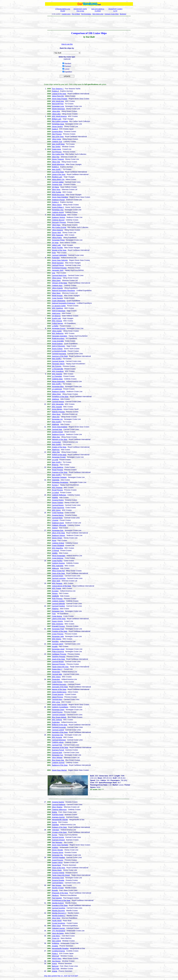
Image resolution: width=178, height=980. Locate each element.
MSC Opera (56, 677)
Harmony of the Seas (60, 439)
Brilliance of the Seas (60, 725)
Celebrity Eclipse (58, 543)
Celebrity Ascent (58, 212)
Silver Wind (56, 918)
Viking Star (56, 452)
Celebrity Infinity (58, 742)
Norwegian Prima (58, 240)
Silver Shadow (57, 807)
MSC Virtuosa (57, 321)
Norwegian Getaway (59, 477)
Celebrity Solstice (58, 601)
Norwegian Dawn (58, 710)
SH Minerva (56, 316)
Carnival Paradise (58, 857)
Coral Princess (57, 712)
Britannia (55, 465)
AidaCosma (56, 313)
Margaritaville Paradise (60, 948)
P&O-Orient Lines (98, 14)
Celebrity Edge (57, 379)
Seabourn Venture (59, 217)
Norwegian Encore (59, 328)
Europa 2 (55, 485)
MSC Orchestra (58, 624)
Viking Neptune (58, 230)
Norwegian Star (58, 735)
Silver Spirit (56, 581)
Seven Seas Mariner (59, 770)
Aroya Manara (57, 409)
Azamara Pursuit (58, 750)
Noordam (55, 641)
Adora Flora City (58, 96)
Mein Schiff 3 (57, 475)
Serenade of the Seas (60, 687)
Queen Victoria (57, 621)
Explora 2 (55, 167)
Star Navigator (57, 842)
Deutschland (57, 865)
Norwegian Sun (58, 755)
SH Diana (55, 187)
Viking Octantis (57, 288)
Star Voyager (57, 885)
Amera (54, 964)
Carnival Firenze (58, 265)
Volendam (56, 830)
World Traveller (57, 248)
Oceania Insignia (58, 873)
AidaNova (56, 399)
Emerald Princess (58, 626)
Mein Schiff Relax (58, 144)
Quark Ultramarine (59, 301)
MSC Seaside (57, 407)
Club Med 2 (56, 936)
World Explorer (57, 344)
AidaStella (56, 480)
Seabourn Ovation (59, 392)
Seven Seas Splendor (60, 260)
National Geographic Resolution (64, 291)
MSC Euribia (57, 192)
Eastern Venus (57, 863)
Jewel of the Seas (58, 659)
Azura (54, 540)
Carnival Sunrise (58, 837)
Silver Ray (56, 157)
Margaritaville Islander (60, 820)
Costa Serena (57, 616)
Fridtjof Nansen (58, 323)
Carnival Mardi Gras (59, 275)
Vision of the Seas (59, 868)
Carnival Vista (57, 429)
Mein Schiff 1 (57, 384)
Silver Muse (56, 414)
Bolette (55, 812)
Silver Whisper (57, 758)
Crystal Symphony (59, 923)
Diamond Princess (59, 664)
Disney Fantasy (58, 503)
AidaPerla (56, 424)
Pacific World (57, 921)
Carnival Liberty (58, 644)
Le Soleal (55, 493)
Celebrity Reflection (59, 495)
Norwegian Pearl (58, 629)
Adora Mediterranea (59, 692)
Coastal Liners (66, 14)
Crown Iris (56, 938)
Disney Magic (57, 870)
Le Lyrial (55, 460)
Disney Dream (57, 538)
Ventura (55, 593)
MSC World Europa (59, 215)
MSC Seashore (58, 308)
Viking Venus (57, 278)
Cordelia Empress (58, 951)
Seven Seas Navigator (60, 845)
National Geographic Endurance (64, 303)
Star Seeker (56, 147)
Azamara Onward (58, 840)
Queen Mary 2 (57, 669)
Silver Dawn (56, 280)
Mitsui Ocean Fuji (58, 571)
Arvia (54, 253)
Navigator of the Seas (60, 732)
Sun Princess (57, 152)
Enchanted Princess (59, 268)
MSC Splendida (58, 566)
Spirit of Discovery (59, 346)
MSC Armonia (57, 737)
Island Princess (58, 697)
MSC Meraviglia (58, 404)
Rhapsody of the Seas (60, 893)
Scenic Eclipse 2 (58, 207)
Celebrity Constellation (60, 707)
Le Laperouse (57, 389)
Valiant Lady (56, 245)
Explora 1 (55, 202)
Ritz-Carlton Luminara (60, 121)
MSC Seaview (57, 374)
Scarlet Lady (57, 318)
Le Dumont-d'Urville (59, 351)
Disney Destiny (57, 126)
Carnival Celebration (59, 255)
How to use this (67, 44)
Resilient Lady (57, 177)
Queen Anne (57, 149)
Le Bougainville (58, 369)
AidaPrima (56, 450)
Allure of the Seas (58, 533)
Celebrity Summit (58, 763)
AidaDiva (55, 609)
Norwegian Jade (58, 636)
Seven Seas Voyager (60, 705)
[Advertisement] (89, 23)
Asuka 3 (55, 129)
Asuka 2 (55, 953)
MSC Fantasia (57, 583)
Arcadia (55, 646)
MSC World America (59, 116)
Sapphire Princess (59, 657)
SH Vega (55, 243)
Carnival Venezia (58, 361)
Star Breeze (56, 961)
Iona (54, 273)
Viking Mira (56, 111)
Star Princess (57, 134)
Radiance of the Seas (60, 765)
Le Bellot (55, 326)
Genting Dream (58, 432)
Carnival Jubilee (58, 182)
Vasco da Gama (58, 933)
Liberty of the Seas (59, 619)
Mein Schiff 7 (57, 169)
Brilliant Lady (57, 119)
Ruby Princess (57, 599)
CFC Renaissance (59, 931)
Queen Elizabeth (58, 545)
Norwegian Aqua (58, 124)
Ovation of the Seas (59, 447)
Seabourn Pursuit (58, 200)
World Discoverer (58, 195)
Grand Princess (58, 860)
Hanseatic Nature (58, 364)
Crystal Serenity (58, 694)
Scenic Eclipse (57, 349)
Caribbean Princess (59, 654)
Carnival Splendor (58, 604)
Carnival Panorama (59, 354)
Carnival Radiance (59, 805)
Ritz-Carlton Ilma (58, 154)
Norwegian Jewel (58, 649)
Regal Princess (57, 470)
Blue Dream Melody (59, 717)
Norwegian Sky (57, 855)
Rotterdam (56, 258)
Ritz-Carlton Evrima (59, 227)
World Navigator (58, 263)
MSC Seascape (58, 235)
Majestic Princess (58, 412)
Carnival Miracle (58, 662)
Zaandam (55, 825)
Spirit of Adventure (59, 311)
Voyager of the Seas (59, 832)
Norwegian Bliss (58, 386)
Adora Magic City (58, 179)
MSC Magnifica (58, 548)
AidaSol (55, 528)
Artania (55, 971)
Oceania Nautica (58, 802)
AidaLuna (55, 568)
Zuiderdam (56, 722)
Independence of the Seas (61, 586)
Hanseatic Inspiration (60, 336)
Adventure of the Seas (60, 747)
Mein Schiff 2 (57, 359)
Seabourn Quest (58, 523)
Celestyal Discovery (59, 684)
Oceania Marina (58, 515)
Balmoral (55, 966)
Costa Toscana (57, 298)
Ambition (55, 847)
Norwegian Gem (58, 611)
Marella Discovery (58, 911)
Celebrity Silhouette (59, 525)
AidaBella (55, 596)
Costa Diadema (58, 467)
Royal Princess (57, 490)
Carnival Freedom (58, 606)
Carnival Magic (57, 518)
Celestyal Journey (58, 928)
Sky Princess (57, 366)
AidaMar (55, 498)
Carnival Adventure (59, 740)
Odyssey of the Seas (60, 283)
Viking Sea (56, 437)
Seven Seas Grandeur (60, 197)
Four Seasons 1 (58, 89)
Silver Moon (56, 293)
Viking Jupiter (57, 331)
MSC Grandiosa (58, 371)
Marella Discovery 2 (59, 913)
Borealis (55, 890)
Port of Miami (76, 14)
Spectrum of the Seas (60, 356)
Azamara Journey (58, 817)
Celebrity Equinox (58, 563)
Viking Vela (56, 162)
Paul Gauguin (57, 898)
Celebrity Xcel (57, 142)
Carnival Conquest (59, 715)
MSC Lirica (56, 702)
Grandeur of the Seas (60, 905)
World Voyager (57, 296)
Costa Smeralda (58, 341)
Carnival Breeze (58, 505)
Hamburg (55, 895)
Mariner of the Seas (59, 689)
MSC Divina (56, 510)
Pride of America (58, 652)
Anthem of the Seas (59, 455)
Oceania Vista (57, 184)
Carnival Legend (58, 730)
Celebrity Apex (57, 285)
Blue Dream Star (58, 760)
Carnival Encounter (59, 727)
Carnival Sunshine (59, 908)
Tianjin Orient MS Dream (61, 875)
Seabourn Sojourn (59, 535)
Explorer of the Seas (59, 827)
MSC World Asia (58, 101)
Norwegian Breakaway (60, 482)
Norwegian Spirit (58, 878)
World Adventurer (58, 164)
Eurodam (55, 591)
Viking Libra (56, 114)
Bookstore (123, 14)
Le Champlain (57, 376)
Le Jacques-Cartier (59, 306)
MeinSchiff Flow (58, 104)
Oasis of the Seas (58, 573)
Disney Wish (57, 233)
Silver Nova (56, 190)
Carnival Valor (57, 674)
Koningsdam (57, 442)
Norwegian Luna (58, 106)
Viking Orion (56, 394)
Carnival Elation (58, 883)
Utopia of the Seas (59, 174)
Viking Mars (56, 225)
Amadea (55, 946)
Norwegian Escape (59, 457)
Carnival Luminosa (59, 578)
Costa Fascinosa (58, 508)
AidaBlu (55, 553)
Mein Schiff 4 (57, 462)
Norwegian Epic (58, 530)
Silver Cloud (56, 926)
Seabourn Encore (58, 434)
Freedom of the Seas (60, 631)
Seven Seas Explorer (60, 427)
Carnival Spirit (57, 753)
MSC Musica (57, 639)
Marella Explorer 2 (59, 916)
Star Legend (56, 941)
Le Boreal (55, 550)
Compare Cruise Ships (112, 14)
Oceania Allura (57, 132)
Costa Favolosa (58, 513)
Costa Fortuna (57, 682)
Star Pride (56, 969)
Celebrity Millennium (59, 810)
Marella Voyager (58, 888)
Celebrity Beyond (58, 220)
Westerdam (56, 672)
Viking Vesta (56, 139)
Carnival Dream (58, 576)
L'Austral (55, 520)
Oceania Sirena (58, 852)
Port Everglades (86, 14)
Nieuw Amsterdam (59, 556)
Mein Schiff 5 (57, 444)
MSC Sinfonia (57, 720)
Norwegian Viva (58, 210)
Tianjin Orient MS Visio (60, 667)
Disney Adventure (58, 109)
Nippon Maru (57, 958)
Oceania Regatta (58, 880)
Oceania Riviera (58, 500)
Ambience (56, 943)
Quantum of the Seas (60, 472)
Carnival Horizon (58, 402)
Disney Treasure (58, 159)
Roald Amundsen (58, 338)
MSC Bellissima (58, 333)
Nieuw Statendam (58, 381)
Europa (55, 835)
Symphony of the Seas (60, 397)
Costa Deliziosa (58, 558)
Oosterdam (56, 679)
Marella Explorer (58, 903)
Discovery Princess (59, 222)
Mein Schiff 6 (57, 422)
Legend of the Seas (59, 94)
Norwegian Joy (57, 419)
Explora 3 (55, 91)
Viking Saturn (57, 205)
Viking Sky (56, 417)
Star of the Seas (58, 137)
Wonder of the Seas (59, 250)
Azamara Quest (58, 815)
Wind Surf (56, 956)
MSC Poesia (57, 588)
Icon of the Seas (58, 172)
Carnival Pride (57, 745)
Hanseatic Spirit (58, 270)
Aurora (54, 822)
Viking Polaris (57, 238)
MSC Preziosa (57, 487)
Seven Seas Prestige (60, 99)
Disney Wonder (58, 850)
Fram (54, 614)
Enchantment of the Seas (61, 900)
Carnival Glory (57, 699)
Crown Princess (58, 634)
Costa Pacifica (57, 561)
